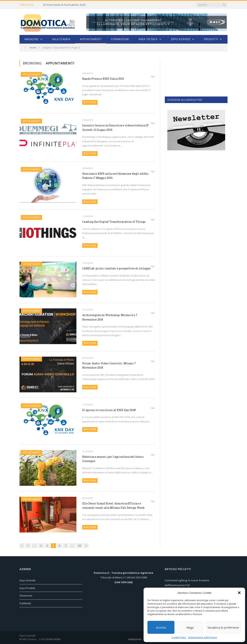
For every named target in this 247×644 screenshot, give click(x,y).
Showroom (26, 596)
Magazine (31, 39)
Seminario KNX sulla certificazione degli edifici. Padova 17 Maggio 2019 (116, 176)
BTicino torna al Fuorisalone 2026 (64, 5)
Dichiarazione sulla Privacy (203, 637)
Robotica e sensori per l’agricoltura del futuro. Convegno (113, 459)
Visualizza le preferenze (223, 627)
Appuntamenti (91, 39)
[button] (239, 593)
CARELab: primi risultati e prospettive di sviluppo (116, 268)
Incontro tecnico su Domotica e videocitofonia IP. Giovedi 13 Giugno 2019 (115, 128)
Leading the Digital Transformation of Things (114, 222)
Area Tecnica (148, 39)
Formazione (120, 39)
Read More (90, 102)
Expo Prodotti (27, 588)
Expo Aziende (181, 39)
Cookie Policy (179, 637)
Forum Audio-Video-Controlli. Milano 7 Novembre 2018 (109, 366)
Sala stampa (61, 39)
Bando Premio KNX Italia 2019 (103, 79)
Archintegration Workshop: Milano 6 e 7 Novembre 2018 (110, 317)
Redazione (135, 639)
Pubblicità (25, 603)
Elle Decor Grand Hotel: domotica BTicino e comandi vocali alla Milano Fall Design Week (113, 506)
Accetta (161, 627)
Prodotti (211, 39)
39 (80, 546)
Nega (190, 627)
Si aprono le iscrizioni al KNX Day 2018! (109, 410)
